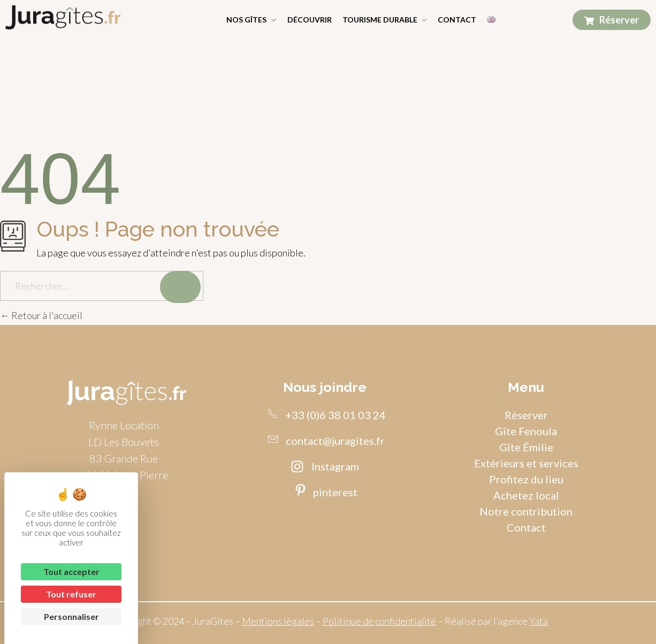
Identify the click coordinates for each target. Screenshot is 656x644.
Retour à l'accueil (41, 315)
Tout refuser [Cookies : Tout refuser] (71, 594)
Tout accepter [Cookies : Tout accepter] (71, 571)
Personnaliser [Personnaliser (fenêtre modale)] (71, 616)
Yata (539, 621)
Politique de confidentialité (379, 621)
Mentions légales (278, 621)
